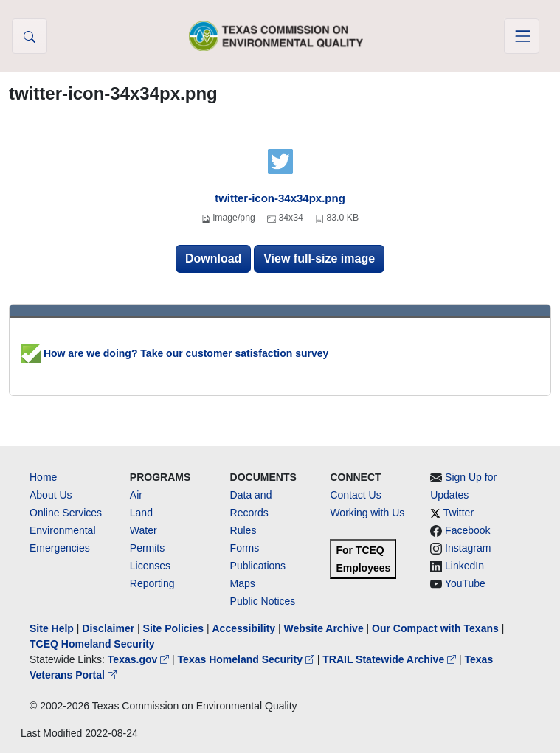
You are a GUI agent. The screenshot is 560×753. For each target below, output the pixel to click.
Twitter (459, 513)
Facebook (467, 530)
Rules (243, 530)
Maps (243, 583)
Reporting (152, 583)
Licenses (150, 566)
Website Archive (324, 628)
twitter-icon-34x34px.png (280, 198)
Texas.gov (140, 659)
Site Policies (173, 628)
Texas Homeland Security (248, 659)
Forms (245, 548)
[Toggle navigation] (522, 36)
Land (141, 513)
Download (213, 258)
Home (43, 477)
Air (136, 495)
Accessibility (245, 628)
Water (144, 530)
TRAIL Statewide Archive (391, 659)
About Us (51, 495)
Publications (258, 566)
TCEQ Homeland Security (92, 644)
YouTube (465, 583)
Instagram (468, 548)
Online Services (66, 513)
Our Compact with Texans (435, 628)
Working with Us (367, 513)
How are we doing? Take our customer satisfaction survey (175, 353)
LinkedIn (464, 566)
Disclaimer (108, 628)
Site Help (52, 628)
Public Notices (263, 601)
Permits (147, 548)
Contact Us (355, 495)
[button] (30, 36)
